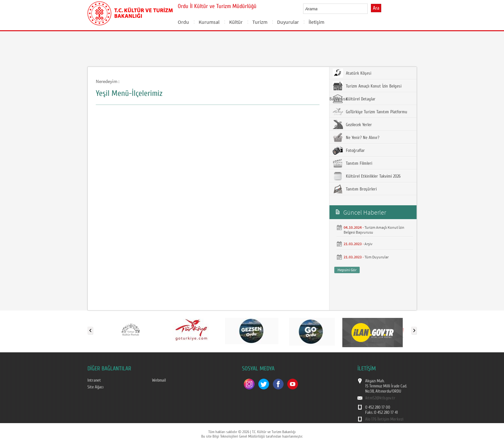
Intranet (94, 380)
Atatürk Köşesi (352, 73)
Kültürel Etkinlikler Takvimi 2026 (367, 176)
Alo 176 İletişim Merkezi (384, 419)
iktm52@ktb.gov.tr (380, 398)
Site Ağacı (95, 387)
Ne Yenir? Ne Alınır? (356, 137)
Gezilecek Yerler (352, 125)
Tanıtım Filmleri (352, 163)
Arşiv (369, 244)
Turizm (260, 22)
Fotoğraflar (349, 150)
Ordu (183, 22)
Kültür (236, 22)
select (369, 9)
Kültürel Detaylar (354, 99)
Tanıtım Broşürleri (355, 189)
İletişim (316, 22)
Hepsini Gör (347, 270)
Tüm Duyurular (377, 257)
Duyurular (288, 22)
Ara (376, 8)
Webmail (159, 380)
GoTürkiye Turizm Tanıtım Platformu (370, 112)
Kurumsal (209, 22)
